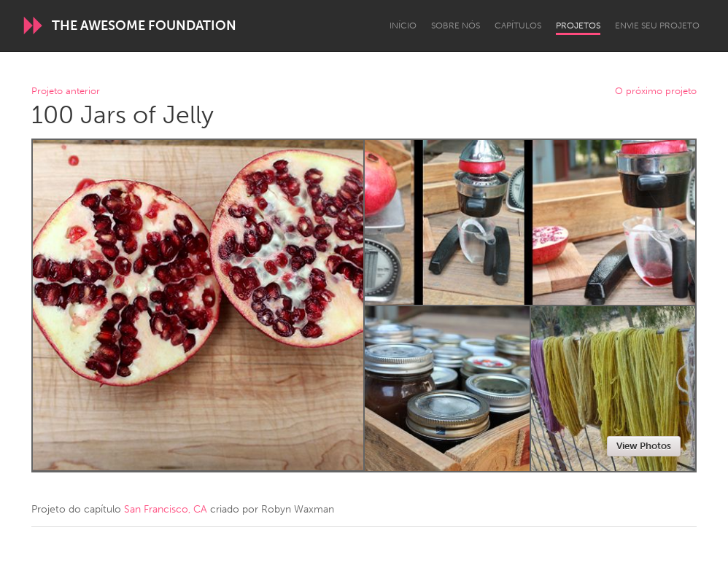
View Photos (644, 446)
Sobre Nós (456, 26)
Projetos (578, 26)
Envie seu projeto (657, 26)
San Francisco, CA (166, 509)
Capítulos (518, 26)
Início (403, 26)
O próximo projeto (656, 92)
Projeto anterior (66, 92)
